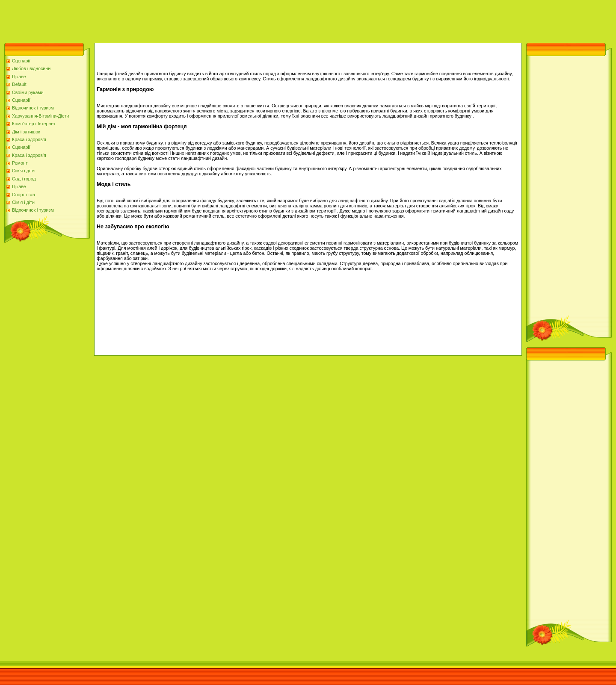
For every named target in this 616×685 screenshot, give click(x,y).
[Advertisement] (156, 19)
